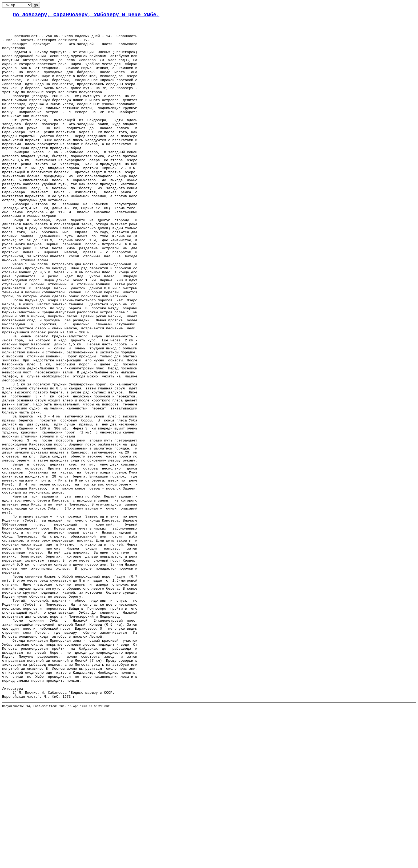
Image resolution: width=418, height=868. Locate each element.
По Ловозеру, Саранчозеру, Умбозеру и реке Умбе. (86, 16)
